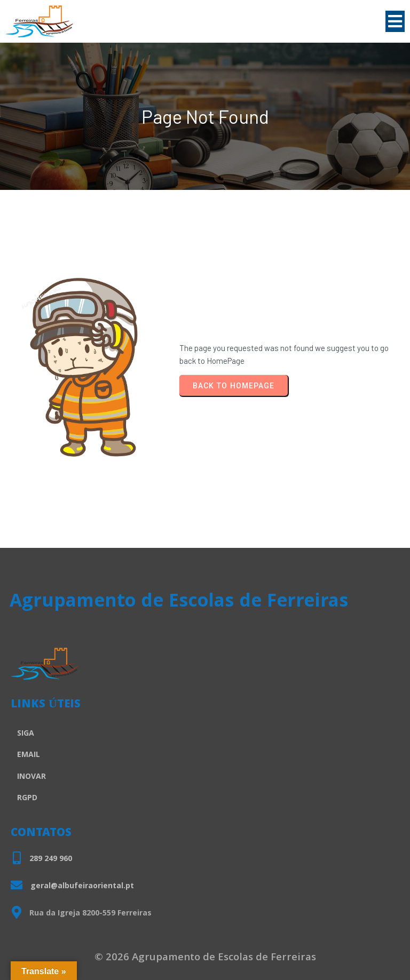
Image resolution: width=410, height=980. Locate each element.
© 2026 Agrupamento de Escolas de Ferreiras (205, 958)
